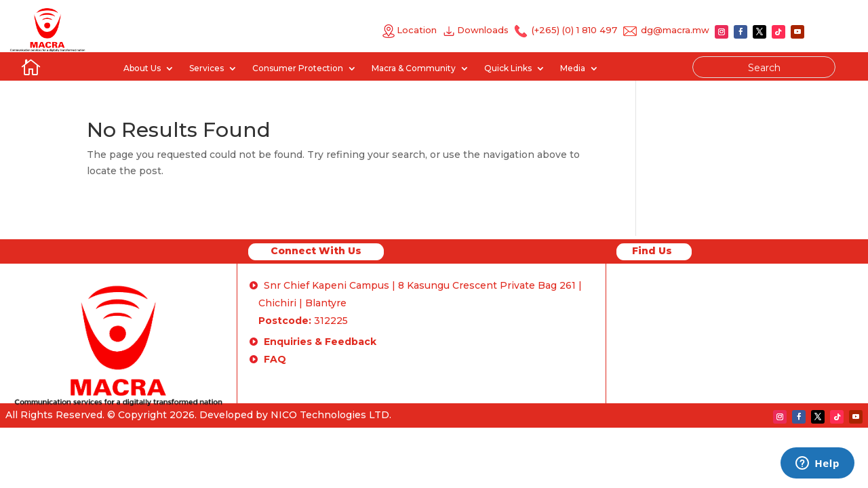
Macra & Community (414, 68)
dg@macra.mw (675, 30)
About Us (142, 68)
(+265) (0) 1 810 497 (573, 30)
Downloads (486, 30)
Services (206, 68)
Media (573, 68)
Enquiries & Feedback (320, 342)
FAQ (275, 359)
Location (409, 30)
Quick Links (508, 68)
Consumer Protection (298, 68)
